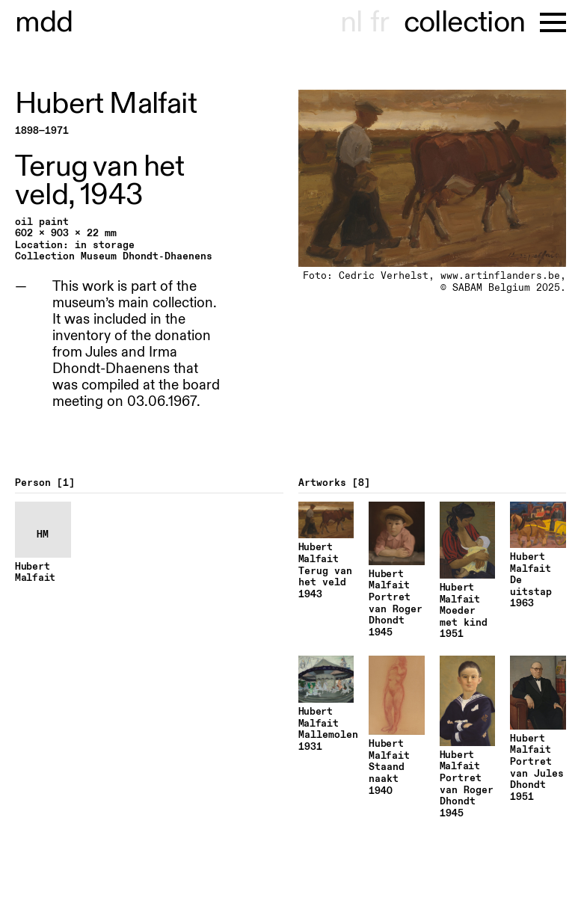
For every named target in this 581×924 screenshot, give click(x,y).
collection (464, 22)
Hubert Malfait (106, 104)
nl (351, 22)
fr (379, 22)
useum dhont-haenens (44, 22)
